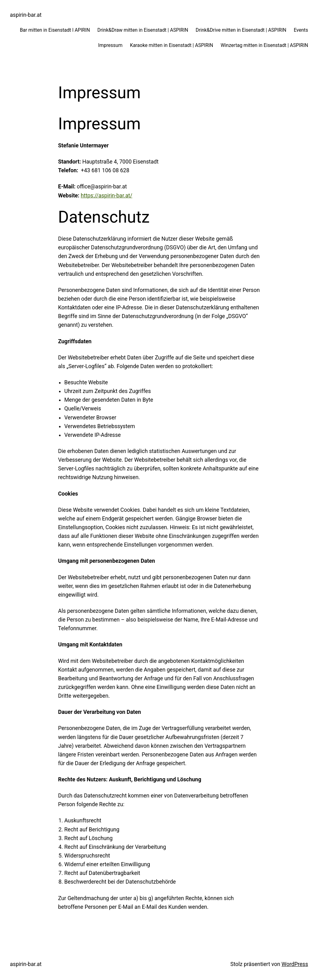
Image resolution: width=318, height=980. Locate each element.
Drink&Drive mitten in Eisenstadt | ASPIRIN (241, 30)
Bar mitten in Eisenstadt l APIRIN (55, 30)
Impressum (110, 45)
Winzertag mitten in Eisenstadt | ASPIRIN (264, 45)
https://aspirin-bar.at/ (107, 196)
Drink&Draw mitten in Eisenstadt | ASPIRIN (143, 30)
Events (301, 30)
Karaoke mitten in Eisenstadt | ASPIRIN (171, 45)
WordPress (295, 964)
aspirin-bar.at (26, 15)
